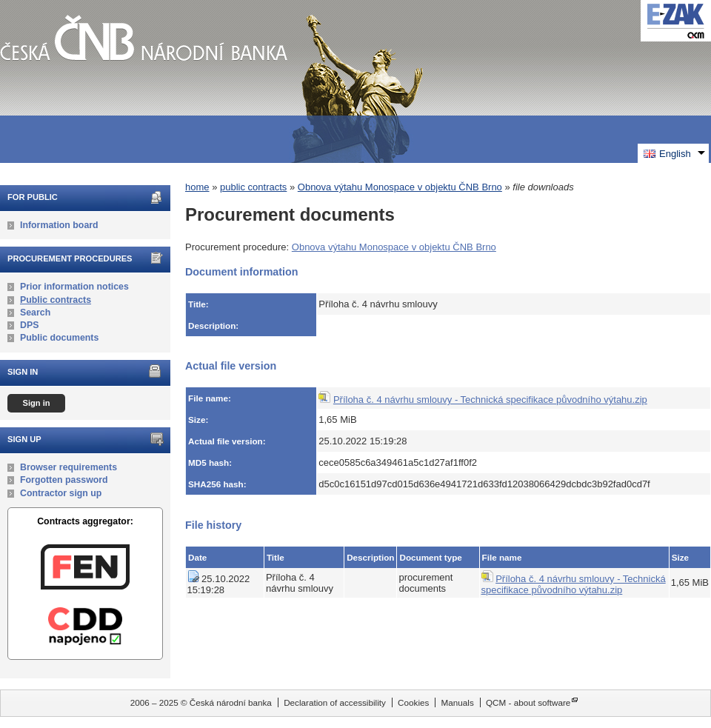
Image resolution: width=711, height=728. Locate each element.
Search (35, 313)
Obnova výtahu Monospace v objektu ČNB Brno (400, 187)
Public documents (59, 338)
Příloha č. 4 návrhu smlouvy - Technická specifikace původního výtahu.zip (490, 400)
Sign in (36, 403)
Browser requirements (69, 467)
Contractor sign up (61, 493)
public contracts (253, 187)
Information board (59, 225)
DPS (29, 325)
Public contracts (56, 300)
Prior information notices (74, 287)
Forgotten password (64, 480)
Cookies (413, 702)
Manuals (458, 702)
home (197, 187)
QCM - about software (528, 702)
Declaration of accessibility (335, 702)
